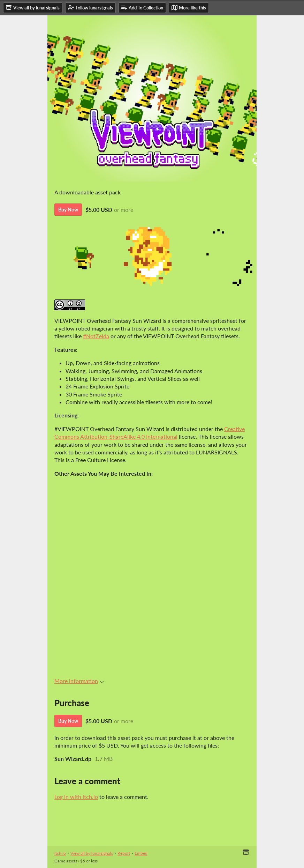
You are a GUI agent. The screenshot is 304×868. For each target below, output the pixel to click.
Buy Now (68, 210)
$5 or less (89, 861)
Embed (141, 853)
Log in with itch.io (76, 797)
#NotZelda (96, 336)
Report (124, 853)
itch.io (60, 853)
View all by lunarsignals (92, 853)
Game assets (66, 861)
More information (79, 681)
